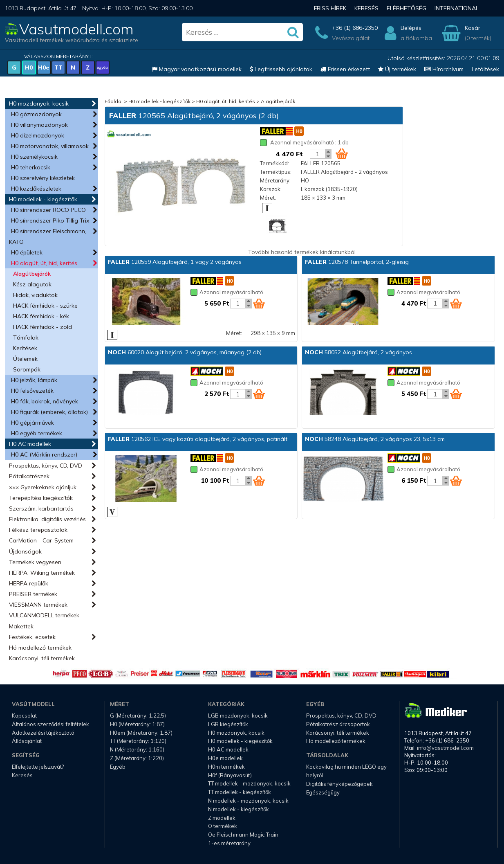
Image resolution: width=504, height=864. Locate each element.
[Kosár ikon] (342, 153)
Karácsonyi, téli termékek (42, 658)
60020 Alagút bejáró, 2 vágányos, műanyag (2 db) (185, 352)
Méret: (268, 198)
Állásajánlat (27, 741)
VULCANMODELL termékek (44, 615)
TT (58, 67)
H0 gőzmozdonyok (36, 114)
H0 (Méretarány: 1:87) (137, 724)
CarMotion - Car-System (41, 540)
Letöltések (485, 69)
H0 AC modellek (30, 444)
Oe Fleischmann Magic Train (243, 835)
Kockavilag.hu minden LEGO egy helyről (346, 771)
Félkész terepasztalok (38, 530)
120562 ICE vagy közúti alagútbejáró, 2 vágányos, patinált (198, 439)
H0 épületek (27, 252)
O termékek (223, 826)
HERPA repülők (29, 583)
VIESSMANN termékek (38, 605)
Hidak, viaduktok (35, 295)
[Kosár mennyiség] (318, 154)
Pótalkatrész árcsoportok (338, 724)
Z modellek (222, 818)
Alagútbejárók (32, 274)
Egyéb (118, 767)
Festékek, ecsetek (32, 637)
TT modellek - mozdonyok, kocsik (249, 783)
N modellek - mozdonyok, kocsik (248, 801)
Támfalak (26, 337)
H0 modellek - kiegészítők (43, 199)
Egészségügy (323, 792)
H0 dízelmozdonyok (38, 135)
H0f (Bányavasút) (230, 775)
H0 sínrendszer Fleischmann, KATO (48, 236)
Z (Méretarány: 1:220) (137, 758)
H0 (29, 67)
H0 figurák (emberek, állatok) (49, 412)
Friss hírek (330, 8)
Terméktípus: (276, 172)
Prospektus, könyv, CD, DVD (46, 466)
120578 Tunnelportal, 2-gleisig (357, 262)
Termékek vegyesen (35, 562)
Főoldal (114, 101)
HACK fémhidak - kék (41, 316)
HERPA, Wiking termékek (42, 573)
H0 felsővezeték (32, 391)
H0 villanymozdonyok (39, 125)
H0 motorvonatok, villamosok (50, 146)
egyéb (102, 67)
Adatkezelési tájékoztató (43, 733)
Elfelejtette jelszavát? (38, 767)
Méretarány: (275, 180)
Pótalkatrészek (29, 476)
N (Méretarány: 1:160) (137, 749)
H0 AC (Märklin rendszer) (44, 454)
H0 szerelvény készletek (43, 178)
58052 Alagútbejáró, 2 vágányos (358, 352)
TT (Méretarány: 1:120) (138, 741)
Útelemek (25, 359)
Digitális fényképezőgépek (339, 784)
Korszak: (271, 189)
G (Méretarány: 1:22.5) (138, 715)
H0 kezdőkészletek (36, 189)
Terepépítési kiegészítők (41, 498)
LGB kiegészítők (228, 724)
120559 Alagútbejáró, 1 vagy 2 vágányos (175, 262)
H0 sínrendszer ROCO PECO (48, 210)
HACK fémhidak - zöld (43, 327)
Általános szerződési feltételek (50, 724)
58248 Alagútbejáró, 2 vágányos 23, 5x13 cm (375, 439)
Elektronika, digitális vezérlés (47, 519)
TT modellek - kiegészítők (240, 792)
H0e (44, 67)
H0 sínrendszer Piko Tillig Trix (50, 220)
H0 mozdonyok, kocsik (39, 103)
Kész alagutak (32, 284)
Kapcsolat (24, 715)
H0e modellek (225, 758)
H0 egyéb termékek (37, 433)
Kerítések (25, 348)
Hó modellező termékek (40, 648)
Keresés (366, 8)
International (457, 8)
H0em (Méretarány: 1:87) (141, 733)
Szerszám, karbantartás (41, 509)
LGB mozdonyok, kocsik (238, 715)
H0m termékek (226, 767)
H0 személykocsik (34, 157)
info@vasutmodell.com (445, 748)
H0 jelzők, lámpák (34, 380)
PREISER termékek (33, 594)
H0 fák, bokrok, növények (45, 401)
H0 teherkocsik (31, 167)
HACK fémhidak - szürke (45, 306)
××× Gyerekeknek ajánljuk (43, 487)
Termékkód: (274, 163)
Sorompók (27, 369)
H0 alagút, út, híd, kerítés (44, 263)
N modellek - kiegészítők (239, 809)
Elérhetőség (407, 8)
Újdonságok (25, 551)
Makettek (21, 626)
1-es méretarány (229, 843)
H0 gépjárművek (32, 423)
